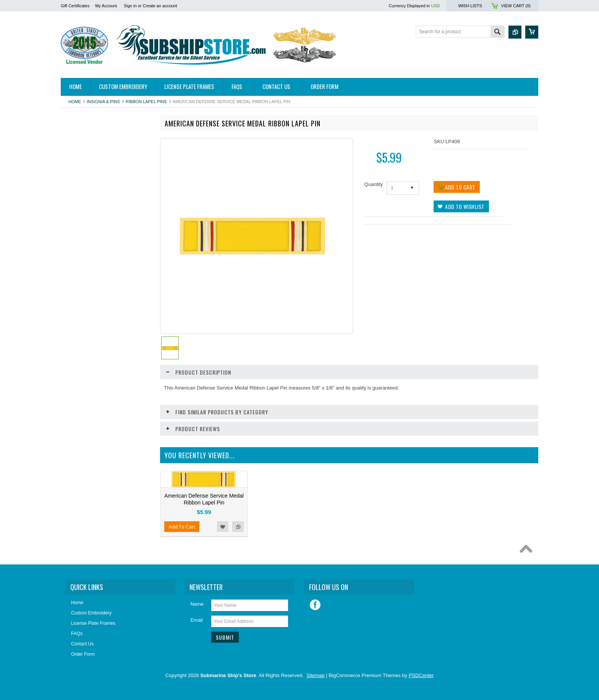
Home (75, 102)
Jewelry (73, 319)
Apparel (73, 138)
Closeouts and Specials (89, 384)
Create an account (160, 6)
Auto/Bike (75, 164)
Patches (73, 345)
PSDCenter (421, 677)
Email (197, 622)
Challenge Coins (82, 241)
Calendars (75, 228)
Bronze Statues (81, 215)
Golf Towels (77, 280)
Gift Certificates (75, 6)
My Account (106, 6)
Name (197, 605)
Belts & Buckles (81, 190)
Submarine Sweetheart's (90, 358)
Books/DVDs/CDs (83, 202)
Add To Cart (83, 472)
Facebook (315, 606)
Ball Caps (75, 177)
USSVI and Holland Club (90, 371)
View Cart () (516, 6)
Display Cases (80, 267)
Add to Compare (142, 472)
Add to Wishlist (127, 472)
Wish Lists (470, 6)
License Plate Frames (87, 332)
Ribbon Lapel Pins (146, 102)
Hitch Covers (78, 151)
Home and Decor (82, 293)
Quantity (374, 184)
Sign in (130, 6)
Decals (72, 254)
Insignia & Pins (103, 102)
